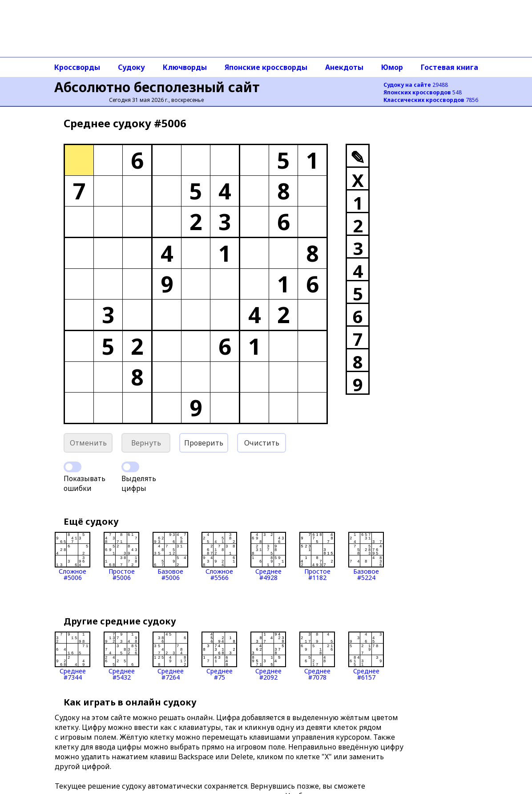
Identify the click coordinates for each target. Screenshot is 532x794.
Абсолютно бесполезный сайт (157, 87)
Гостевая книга (449, 67)
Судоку (131, 67)
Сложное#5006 (73, 556)
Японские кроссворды (266, 67)
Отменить (88, 443)
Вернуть (146, 443)
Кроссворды (77, 67)
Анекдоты (344, 67)
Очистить (262, 443)
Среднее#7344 (73, 656)
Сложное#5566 (219, 556)
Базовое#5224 (366, 556)
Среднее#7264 (170, 656)
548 (423, 92)
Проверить (204, 443)
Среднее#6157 (366, 656)
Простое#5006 (121, 556)
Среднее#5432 (121, 656)
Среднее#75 (219, 656)
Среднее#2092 (268, 656)
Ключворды (185, 67)
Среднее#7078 (317, 656)
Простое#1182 (317, 556)
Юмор (392, 67)
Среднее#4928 (268, 556)
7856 (431, 100)
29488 (416, 85)
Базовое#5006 (170, 556)
